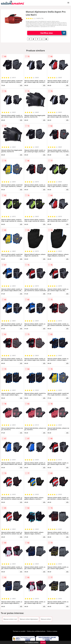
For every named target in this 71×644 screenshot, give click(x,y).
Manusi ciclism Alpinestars (29, 619)
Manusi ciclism (46, 619)
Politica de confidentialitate (36, 631)
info (21, 85)
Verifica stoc (53, 33)
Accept (43, 642)
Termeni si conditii (19, 631)
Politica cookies (52, 631)
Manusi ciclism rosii (10, 619)
